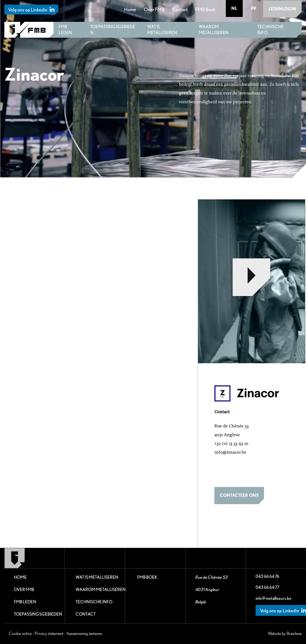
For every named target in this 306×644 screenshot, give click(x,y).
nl (235, 8)
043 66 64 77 (267, 587)
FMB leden (65, 30)
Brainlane (294, 633)
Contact (180, 9)
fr (254, 8)
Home (130, 9)
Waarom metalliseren (214, 30)
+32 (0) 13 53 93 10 (231, 443)
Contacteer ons (239, 495)
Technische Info (271, 30)
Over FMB (154, 9)
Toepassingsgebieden (113, 30)
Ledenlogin (282, 8)
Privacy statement (49, 633)
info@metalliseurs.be (273, 598)
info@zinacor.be (230, 452)
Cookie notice (20, 633)
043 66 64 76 (267, 576)
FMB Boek (206, 9)
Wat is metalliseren (162, 30)
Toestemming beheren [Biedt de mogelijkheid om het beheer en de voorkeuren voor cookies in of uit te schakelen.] (84, 634)
